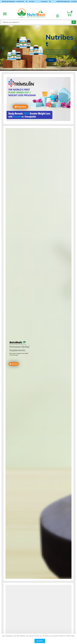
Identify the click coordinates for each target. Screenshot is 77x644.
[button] (5, 14)
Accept (40, 641)
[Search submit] (74, 22)
